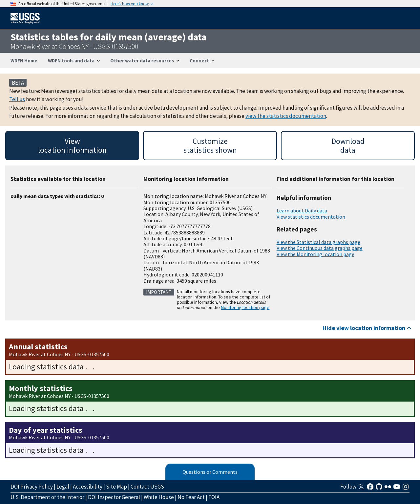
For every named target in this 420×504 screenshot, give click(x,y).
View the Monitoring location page (315, 254)
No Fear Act (191, 497)
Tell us (17, 99)
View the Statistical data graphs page (318, 242)
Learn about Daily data (302, 210)
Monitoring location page (245, 307)
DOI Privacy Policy (32, 487)
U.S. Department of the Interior (47, 497)
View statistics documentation (311, 217)
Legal (63, 487)
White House (159, 497)
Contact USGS (147, 487)
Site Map (116, 487)
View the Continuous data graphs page (320, 248)
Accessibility (88, 487)
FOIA (214, 497)
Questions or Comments (210, 472)
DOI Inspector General (114, 497)
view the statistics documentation (286, 116)
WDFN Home (24, 61)
